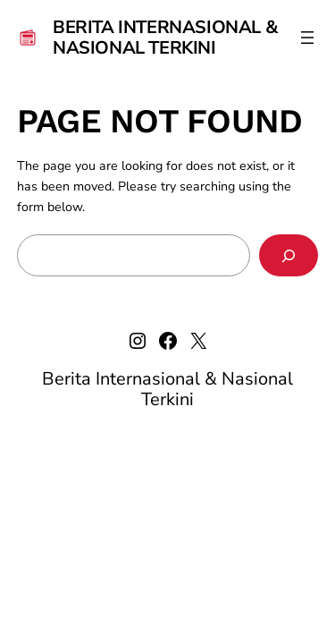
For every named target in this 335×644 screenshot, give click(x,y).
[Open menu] (307, 38)
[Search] (289, 255)
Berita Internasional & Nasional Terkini (165, 38)
